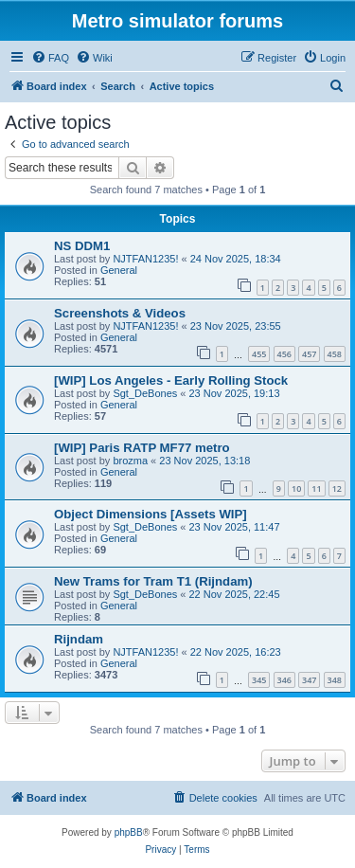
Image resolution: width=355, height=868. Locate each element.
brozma (130, 461)
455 (259, 354)
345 (259, 680)
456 (284, 354)
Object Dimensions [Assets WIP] (151, 514)
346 (284, 680)
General (119, 270)
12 (337, 488)
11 (316, 488)
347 (309, 680)
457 (309, 354)
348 (335, 680)
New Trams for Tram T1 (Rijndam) (153, 581)
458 (335, 354)
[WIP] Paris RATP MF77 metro (142, 448)
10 (296, 488)
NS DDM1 (82, 246)
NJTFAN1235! (145, 259)
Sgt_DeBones (145, 393)
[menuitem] (50, 58)
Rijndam (79, 639)
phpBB (129, 832)
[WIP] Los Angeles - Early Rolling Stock (171, 380)
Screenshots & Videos (120, 313)
